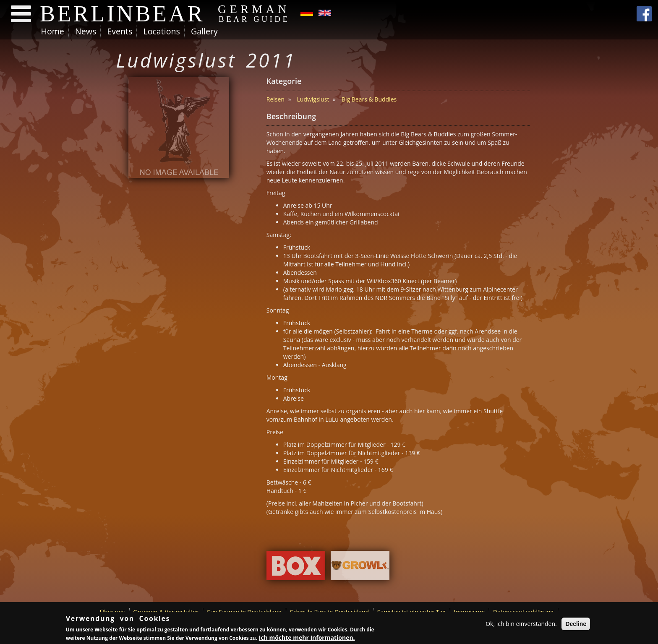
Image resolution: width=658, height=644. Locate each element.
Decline (576, 624)
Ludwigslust (313, 99)
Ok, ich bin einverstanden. (521, 624)
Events (120, 31)
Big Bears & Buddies (369, 99)
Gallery (204, 31)
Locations (161, 31)
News (86, 31)
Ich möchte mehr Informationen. (307, 637)
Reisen (275, 99)
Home (53, 31)
